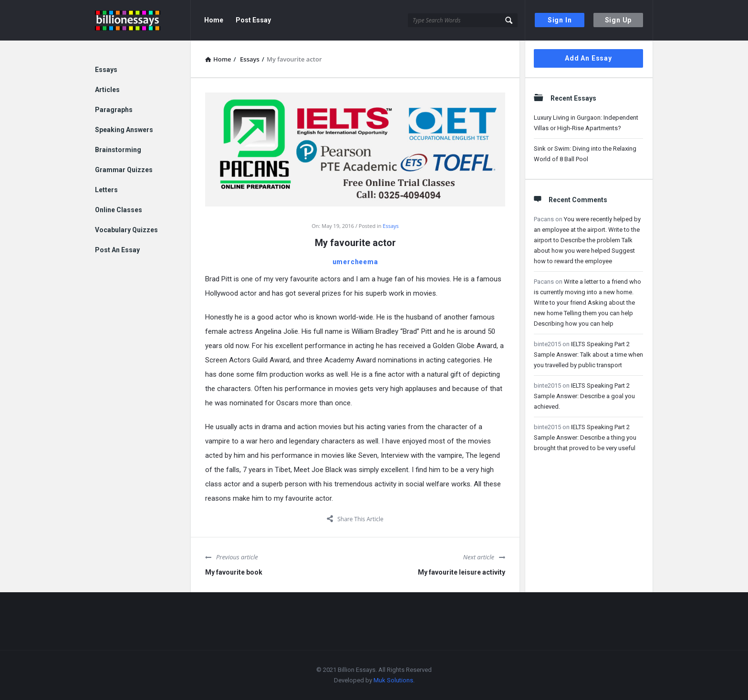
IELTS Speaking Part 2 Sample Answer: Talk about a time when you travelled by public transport (588, 355)
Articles (107, 90)
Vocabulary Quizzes (126, 230)
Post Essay (253, 20)
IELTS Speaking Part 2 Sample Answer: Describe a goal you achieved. (584, 396)
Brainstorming (118, 150)
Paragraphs (114, 110)
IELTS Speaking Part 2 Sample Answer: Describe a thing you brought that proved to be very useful (585, 437)
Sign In (560, 20)
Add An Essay (588, 58)
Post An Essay (117, 250)
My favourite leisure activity (462, 572)
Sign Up (618, 20)
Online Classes (119, 210)
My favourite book (234, 572)
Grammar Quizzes (124, 170)
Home (214, 20)
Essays (390, 226)
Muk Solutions (393, 680)
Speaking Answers (124, 130)
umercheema (355, 262)
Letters (106, 190)
